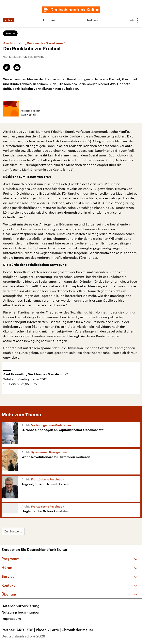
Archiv (10, 33)
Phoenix (44, 630)
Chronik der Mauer (77, 630)
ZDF (31, 630)
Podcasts (93, 20)
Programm (50, 20)
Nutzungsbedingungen (21, 612)
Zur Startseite (13, 531)
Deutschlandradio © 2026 (23, 636)
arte (57, 630)
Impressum (11, 618)
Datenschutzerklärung (21, 606)
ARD (21, 630)
